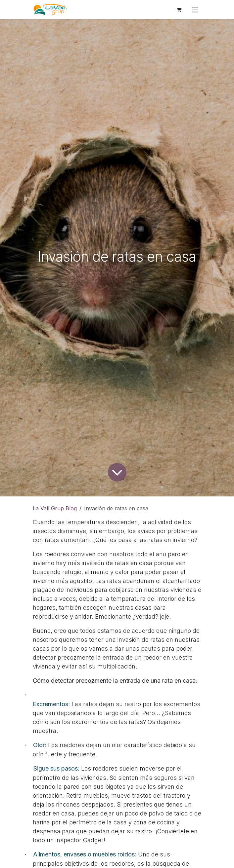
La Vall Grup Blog (55, 508)
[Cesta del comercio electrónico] (179, 10)
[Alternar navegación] (195, 10)
